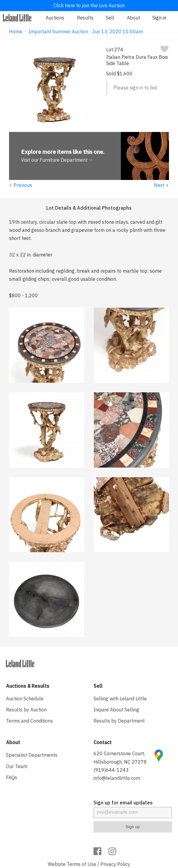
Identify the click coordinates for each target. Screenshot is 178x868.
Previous (21, 185)
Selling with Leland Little (120, 699)
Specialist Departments (32, 755)
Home (16, 31)
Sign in (159, 18)
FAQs (12, 777)
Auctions (55, 18)
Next (162, 185)
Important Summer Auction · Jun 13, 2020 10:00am (86, 31)
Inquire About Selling (116, 710)
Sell (110, 18)
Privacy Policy (115, 864)
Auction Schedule (25, 699)
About (133, 18)
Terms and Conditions (29, 721)
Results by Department (119, 721)
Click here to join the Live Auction (89, 5)
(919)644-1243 (111, 770)
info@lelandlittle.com (117, 778)
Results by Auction (26, 710)
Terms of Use (81, 864)
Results (85, 18)
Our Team (17, 766)
